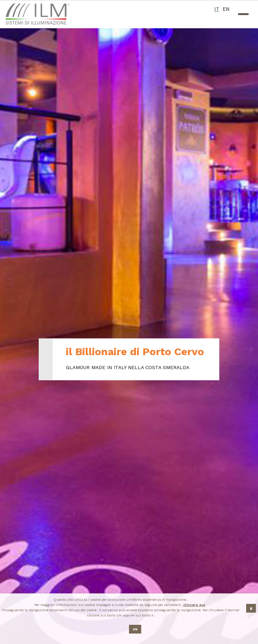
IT (217, 9)
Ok (135, 629)
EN (226, 9)
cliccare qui (194, 605)
